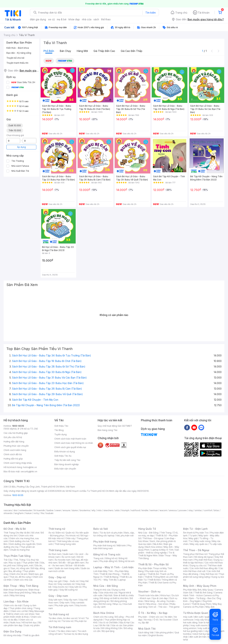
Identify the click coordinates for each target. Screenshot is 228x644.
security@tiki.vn (29, 472)
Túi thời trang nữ (59, 614)
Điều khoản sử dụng (65, 452)
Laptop (122, 580)
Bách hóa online (154, 547)
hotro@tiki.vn (30, 467)
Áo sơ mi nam (69, 557)
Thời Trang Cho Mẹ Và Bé (17, 533)
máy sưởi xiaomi (206, 628)
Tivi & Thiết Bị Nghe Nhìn (156, 554)
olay (191, 510)
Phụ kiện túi (81, 621)
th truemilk (39, 510)
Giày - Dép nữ (57, 577)
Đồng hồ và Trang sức (107, 554)
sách (96, 19)
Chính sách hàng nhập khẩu (18, 463)
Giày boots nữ (60, 587)
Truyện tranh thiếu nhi (17, 63)
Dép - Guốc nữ (71, 581)
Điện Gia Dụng (12, 631)
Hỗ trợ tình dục (29, 623)
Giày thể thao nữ (209, 574)
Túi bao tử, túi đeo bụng (76, 634)
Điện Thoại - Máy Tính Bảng (21, 586)
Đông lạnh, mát (25, 565)
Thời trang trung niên (65, 544)
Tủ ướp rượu (216, 544)
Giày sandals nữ (66, 584)
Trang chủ (181, 13)
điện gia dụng (38, 19)
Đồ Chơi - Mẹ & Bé (15, 529)
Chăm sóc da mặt (13, 605)
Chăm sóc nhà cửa (23, 580)
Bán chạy (65, 51)
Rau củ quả (15, 563)
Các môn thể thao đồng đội (204, 568)
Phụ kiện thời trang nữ (104, 545)
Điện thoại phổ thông (20, 593)
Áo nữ (51, 533)
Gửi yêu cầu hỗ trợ (13, 437)
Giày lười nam (55, 600)
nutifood (136, 510)
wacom (163, 510)
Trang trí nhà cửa (102, 590)
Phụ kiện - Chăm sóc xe (151, 617)
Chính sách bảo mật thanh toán (70, 439)
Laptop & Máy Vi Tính (162, 550)
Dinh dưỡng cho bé (19, 541)
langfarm (19, 513)
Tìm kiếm (151, 13)
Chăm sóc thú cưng (103, 617)
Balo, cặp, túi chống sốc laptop (114, 534)
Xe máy (148, 620)
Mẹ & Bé (158, 544)
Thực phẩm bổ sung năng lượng (204, 575)
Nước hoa (15, 623)
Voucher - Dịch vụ (149, 591)
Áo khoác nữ (72, 536)
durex (75, 510)
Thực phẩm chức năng (21, 608)
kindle (145, 510)
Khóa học (165, 595)
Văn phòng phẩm (164, 632)
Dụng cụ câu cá (198, 565)
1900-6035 (18, 426)
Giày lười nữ (75, 587)
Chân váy (70, 538)
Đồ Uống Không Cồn (112, 628)
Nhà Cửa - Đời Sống (106, 586)
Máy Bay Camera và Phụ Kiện (202, 605)
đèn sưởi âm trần (198, 637)
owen (58, 510)
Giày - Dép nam (58, 596)
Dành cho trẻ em (19, 574)
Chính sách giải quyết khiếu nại (70, 447)
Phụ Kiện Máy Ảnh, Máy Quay (198, 590)
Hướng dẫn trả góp (13, 459)
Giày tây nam (71, 600)
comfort (208, 510)
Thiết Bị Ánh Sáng (203, 593)
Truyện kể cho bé (15, 58)
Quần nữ (70, 533)
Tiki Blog (59, 430)
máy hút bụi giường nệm (202, 630)
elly (94, 510)
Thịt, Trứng (20, 560)
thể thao (106, 19)
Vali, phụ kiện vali (125, 536)
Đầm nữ (60, 533)
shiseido (8, 513)
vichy (36, 513)
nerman (154, 510)
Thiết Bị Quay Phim (201, 604)
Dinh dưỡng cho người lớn (22, 544)
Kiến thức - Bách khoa (18, 48)
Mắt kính (121, 545)
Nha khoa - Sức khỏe (157, 604)
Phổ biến (49, 51)
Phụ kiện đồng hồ (108, 561)
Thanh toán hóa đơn (148, 595)
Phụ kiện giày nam (64, 605)
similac (198, 510)
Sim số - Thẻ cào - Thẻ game (164, 607)
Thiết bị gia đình (31, 635)
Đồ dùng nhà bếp (12, 635)
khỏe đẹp (74, 19)
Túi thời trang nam (60, 627)
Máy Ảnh (210, 607)
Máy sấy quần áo (199, 544)
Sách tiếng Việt (146, 632)
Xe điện (168, 617)
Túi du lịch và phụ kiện (111, 533)
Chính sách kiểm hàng (15, 450)
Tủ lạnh (193, 536)
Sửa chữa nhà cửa (108, 593)
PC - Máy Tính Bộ (107, 580)
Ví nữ (81, 618)
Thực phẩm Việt (30, 563)
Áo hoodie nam (63, 560)
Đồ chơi (35, 533)
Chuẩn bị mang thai (20, 550)
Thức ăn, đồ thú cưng (20, 577)
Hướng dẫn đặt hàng (14, 442)
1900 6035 (18, 495)
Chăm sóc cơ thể (19, 611)
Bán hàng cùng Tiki (107, 430)
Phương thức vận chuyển (16, 446)
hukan (29, 513)
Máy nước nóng (202, 541)
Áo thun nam (55, 554)
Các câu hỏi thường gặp (16, 433)
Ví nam (52, 631)
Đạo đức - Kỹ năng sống (19, 53)
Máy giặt (193, 538)
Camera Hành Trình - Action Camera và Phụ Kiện (203, 595)
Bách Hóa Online (104, 613)
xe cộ (51, 19)
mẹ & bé (62, 19)
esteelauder (26, 510)
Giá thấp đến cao (104, 51)
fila (42, 513)
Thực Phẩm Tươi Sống (17, 556)
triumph (125, 510)
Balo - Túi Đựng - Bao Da (202, 598)
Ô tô (156, 620)
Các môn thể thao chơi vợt (203, 570)
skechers (108, 510)
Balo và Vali (101, 529)
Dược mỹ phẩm (32, 625)
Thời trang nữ (57, 529)
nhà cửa (87, 19)
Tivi (191, 541)
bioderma (85, 510)
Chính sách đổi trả (13, 454)
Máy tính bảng (18, 595)
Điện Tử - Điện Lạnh (195, 529)
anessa (173, 510)
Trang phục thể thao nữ (195, 554)
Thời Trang (166, 533)
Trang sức (99, 558)
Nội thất (108, 595)
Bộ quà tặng (108, 631)
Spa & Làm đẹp (160, 598)
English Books (156, 635)
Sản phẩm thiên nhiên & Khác (22, 615)
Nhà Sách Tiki (147, 629)
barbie (50, 510)
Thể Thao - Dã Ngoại (196, 550)
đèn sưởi (199, 617)
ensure (67, 510)
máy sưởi (188, 617)
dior (16, 510)
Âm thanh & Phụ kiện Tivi (196, 533)
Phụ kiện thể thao (203, 560)
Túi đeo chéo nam (67, 631)
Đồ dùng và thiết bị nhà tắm (114, 598)
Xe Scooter (166, 620)
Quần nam (68, 554)
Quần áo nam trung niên (67, 568)
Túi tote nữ (68, 621)
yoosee (183, 510)
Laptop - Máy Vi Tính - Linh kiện (113, 567)
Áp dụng (21, 147)
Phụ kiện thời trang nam (112, 547)
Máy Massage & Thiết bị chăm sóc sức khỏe (24, 613)
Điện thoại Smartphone (15, 590)
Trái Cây (8, 560)
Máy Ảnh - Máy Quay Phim (200, 586)
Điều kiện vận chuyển (65, 469)
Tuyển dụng (60, 434)
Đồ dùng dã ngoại (204, 557)
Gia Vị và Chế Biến (108, 623)
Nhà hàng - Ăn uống (155, 601)
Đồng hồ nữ (111, 558)
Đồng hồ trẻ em (127, 561)
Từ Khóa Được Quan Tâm (199, 613)
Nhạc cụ (117, 604)
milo (99, 510)
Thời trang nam (58, 550)
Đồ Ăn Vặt (105, 625)
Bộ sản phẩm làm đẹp (22, 624)
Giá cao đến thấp (132, 51)
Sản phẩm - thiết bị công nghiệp (159, 551)
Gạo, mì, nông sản (20, 568)
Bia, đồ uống (15, 571)
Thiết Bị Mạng (111, 577)
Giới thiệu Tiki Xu (63, 456)
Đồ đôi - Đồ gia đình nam (72, 563)
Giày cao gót (55, 581)
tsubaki (50, 513)
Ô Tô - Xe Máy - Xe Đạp (153, 613)
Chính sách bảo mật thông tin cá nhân (74, 443)
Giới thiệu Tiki (61, 426)
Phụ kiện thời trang (105, 542)
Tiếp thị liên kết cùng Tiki (67, 460)
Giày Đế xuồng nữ (68, 590)
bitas (217, 510)
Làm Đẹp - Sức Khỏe (16, 601)
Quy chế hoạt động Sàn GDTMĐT (115, 426)
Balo (96, 533)
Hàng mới (82, 51)
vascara (8, 510)
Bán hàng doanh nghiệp (67, 464)
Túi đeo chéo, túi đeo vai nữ (63, 618)
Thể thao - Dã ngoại (153, 538)
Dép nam (65, 603)
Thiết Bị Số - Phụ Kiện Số (153, 564)
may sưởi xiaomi (199, 625)
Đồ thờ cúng (105, 604)
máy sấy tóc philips (205, 620)
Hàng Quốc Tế (147, 529)
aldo (117, 510)
